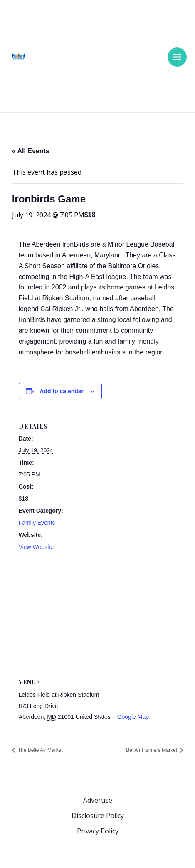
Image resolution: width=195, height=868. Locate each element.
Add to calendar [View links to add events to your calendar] (62, 391)
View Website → (40, 547)
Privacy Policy (98, 831)
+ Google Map (131, 717)
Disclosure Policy (98, 816)
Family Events (37, 523)
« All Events (31, 151)
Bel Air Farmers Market (152, 750)
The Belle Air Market (40, 750)
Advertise (98, 800)
